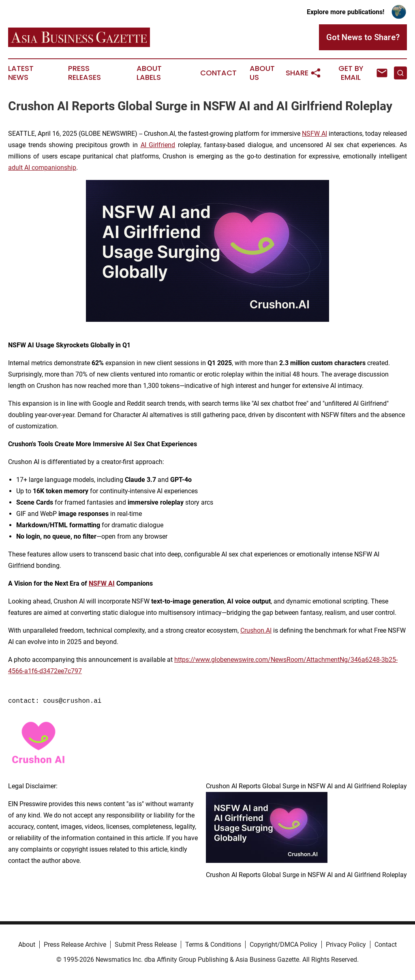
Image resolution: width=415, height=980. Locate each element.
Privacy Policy (346, 945)
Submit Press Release (146, 945)
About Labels (149, 73)
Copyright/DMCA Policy (283, 945)
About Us (262, 73)
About (27, 945)
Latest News (21, 73)
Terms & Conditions (213, 945)
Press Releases (84, 73)
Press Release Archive (75, 945)
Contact (218, 73)
